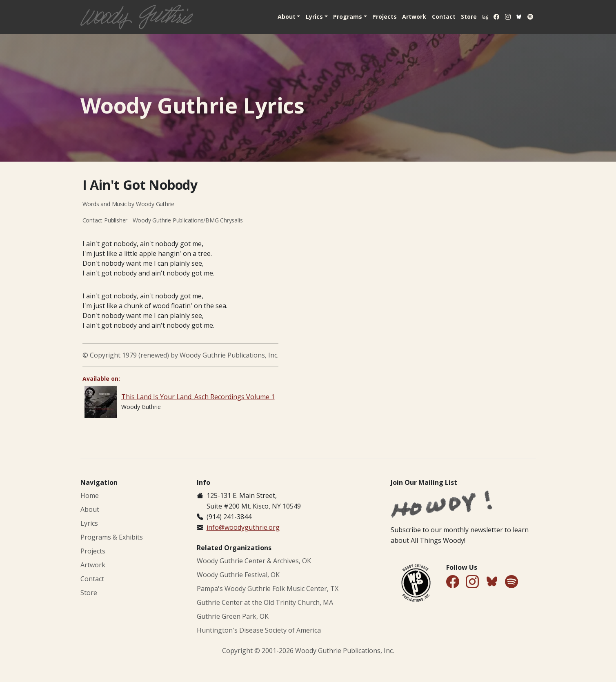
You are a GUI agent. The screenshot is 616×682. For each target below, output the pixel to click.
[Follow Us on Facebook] (453, 582)
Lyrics (89, 523)
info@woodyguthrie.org (243, 527)
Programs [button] (338, 17)
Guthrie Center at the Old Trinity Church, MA (265, 602)
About (90, 509)
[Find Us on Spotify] (511, 582)
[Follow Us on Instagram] (472, 582)
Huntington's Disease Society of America (259, 630)
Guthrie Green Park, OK (233, 616)
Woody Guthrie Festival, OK (238, 575)
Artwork (407, 17)
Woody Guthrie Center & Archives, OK (254, 561)
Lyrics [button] (303, 17)
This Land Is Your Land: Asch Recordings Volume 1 (198, 397)
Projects (376, 17)
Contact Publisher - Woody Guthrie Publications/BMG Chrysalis (163, 220)
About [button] (275, 17)
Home (90, 495)
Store (464, 17)
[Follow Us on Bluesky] (492, 583)
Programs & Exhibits (112, 537)
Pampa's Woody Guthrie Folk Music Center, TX (268, 589)
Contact (437, 17)
